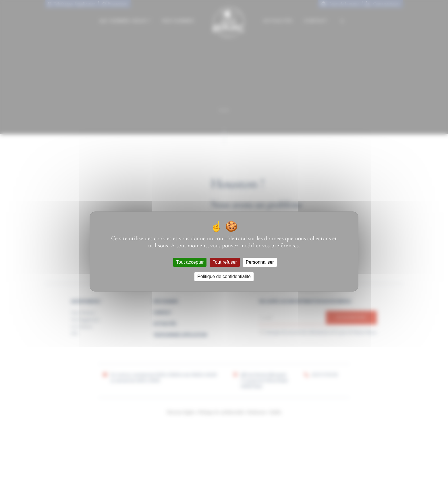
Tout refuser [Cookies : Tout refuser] (225, 262)
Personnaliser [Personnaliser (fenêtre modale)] (260, 262)
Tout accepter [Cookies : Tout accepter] (190, 262)
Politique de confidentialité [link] (224, 276)
